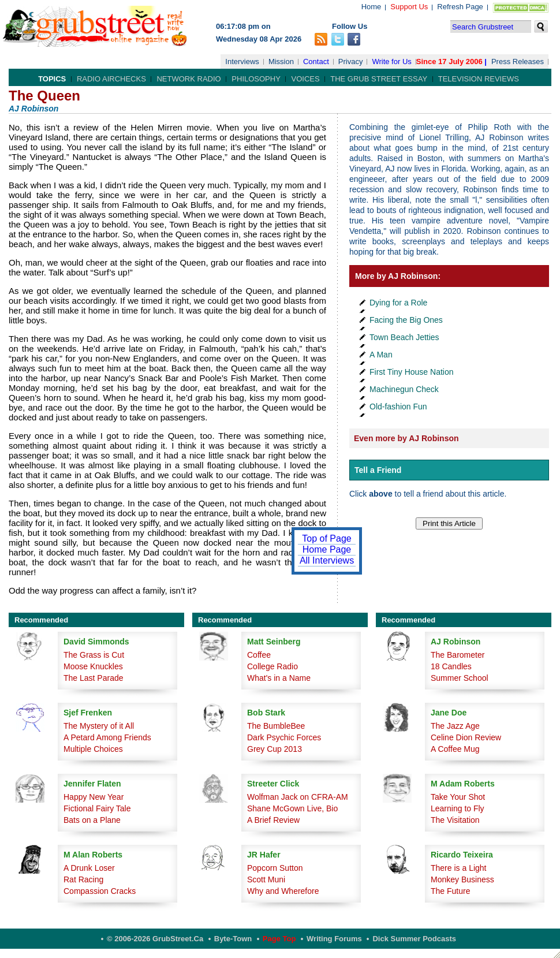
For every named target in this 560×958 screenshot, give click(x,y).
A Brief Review (273, 820)
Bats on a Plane (92, 820)
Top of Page (326, 538)
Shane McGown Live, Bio (292, 808)
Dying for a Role (398, 303)
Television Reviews (479, 79)
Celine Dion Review (466, 737)
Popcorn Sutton (275, 868)
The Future (450, 891)
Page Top (279, 939)
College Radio (272, 666)
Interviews (242, 61)
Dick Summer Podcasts (414, 939)
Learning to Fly (458, 808)
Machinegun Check (404, 389)
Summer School (460, 678)
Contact (316, 61)
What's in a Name (279, 678)
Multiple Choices (93, 749)
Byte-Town (233, 939)
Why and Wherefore (283, 891)
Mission (281, 61)
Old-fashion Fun (398, 407)
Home (372, 7)
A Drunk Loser (89, 868)
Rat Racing (83, 879)
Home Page (327, 549)
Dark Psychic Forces (284, 737)
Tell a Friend (378, 470)
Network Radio (188, 79)
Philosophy (256, 79)
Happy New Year (94, 797)
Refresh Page (460, 7)
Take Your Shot (458, 797)
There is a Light (459, 868)
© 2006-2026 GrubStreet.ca (155, 939)
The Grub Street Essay (379, 79)
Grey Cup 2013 (275, 749)
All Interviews (327, 560)
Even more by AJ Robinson (406, 438)
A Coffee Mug (455, 749)
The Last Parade (94, 678)
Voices (305, 79)
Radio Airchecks (111, 79)
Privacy (351, 61)
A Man (381, 355)
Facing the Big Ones (406, 320)
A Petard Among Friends (107, 737)
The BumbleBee (276, 726)
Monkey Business (462, 879)
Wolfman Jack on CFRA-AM (298, 797)
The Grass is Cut (94, 655)
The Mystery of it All (99, 726)
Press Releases (518, 61)
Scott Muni (266, 879)
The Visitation (455, 820)
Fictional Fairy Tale (97, 808)
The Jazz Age (455, 726)
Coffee (259, 655)
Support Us (409, 7)
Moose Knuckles (93, 666)
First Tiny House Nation (412, 372)
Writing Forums (334, 939)
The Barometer (458, 655)
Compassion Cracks (100, 891)
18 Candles (451, 666)
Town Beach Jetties (404, 337)
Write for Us (391, 61)
